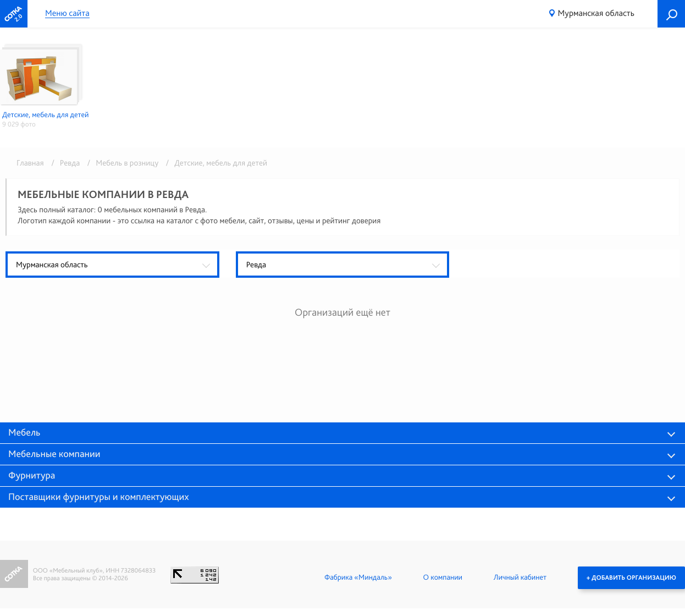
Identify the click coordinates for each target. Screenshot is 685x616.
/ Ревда (63, 163)
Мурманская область (596, 13)
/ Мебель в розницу (121, 163)
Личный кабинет (520, 577)
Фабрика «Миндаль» (358, 577)
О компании (443, 577)
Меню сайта (67, 13)
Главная (30, 163)
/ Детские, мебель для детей (214, 163)
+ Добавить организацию (631, 577)
